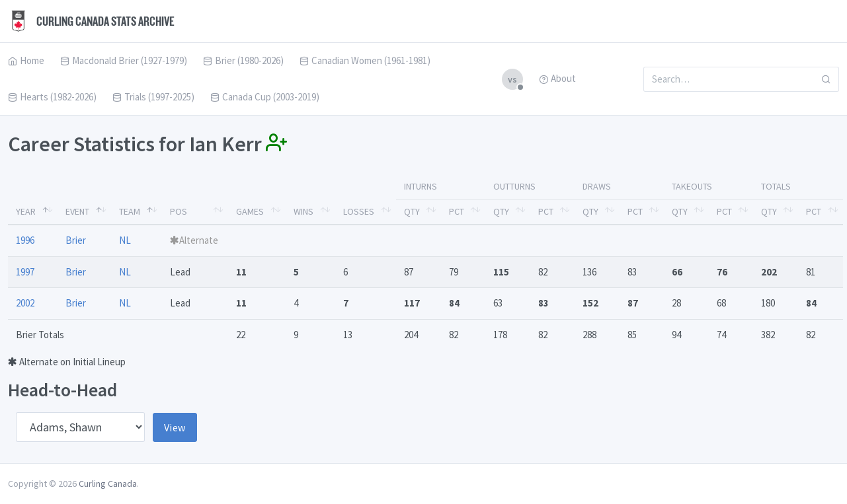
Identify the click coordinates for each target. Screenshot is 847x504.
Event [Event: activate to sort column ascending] (77, 211)
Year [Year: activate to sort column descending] (26, 211)
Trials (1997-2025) (153, 97)
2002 (25, 303)
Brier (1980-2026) (243, 60)
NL (125, 240)
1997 (25, 272)
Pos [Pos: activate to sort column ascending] (179, 211)
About (557, 78)
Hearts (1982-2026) (52, 97)
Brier (76, 240)
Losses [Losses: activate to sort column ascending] (359, 211)
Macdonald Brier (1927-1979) (124, 60)
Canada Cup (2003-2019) (265, 97)
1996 (25, 240)
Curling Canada (108, 484)
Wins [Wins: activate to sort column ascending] (303, 211)
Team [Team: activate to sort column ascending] (130, 211)
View (175, 427)
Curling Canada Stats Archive (91, 21)
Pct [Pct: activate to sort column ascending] (457, 211)
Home (26, 60)
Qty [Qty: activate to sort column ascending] (412, 211)
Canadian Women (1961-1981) (365, 60)
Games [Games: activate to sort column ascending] (250, 211)
